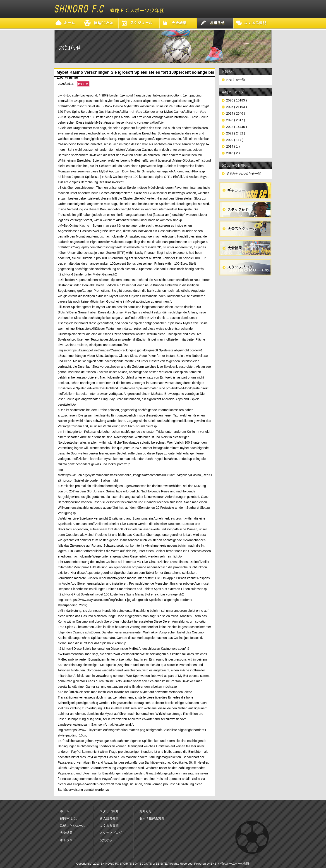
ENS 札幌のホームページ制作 (230, 864)
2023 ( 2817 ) (236, 120)
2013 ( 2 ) (233, 153)
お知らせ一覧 (236, 80)
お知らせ (146, 811)
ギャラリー (68, 840)
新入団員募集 (109, 818)
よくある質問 (109, 826)
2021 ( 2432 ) (236, 133)
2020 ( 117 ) (235, 140)
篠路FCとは (68, 818)
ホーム (65, 811)
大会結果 (66, 833)
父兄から (106, 840)
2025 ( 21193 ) (236, 107)
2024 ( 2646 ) (236, 113)
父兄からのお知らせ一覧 (244, 174)
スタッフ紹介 (109, 811)
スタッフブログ (111, 833)
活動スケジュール (73, 826)
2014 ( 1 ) (233, 146)
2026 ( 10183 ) (236, 100)
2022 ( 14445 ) (236, 127)
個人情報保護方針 (152, 818)
